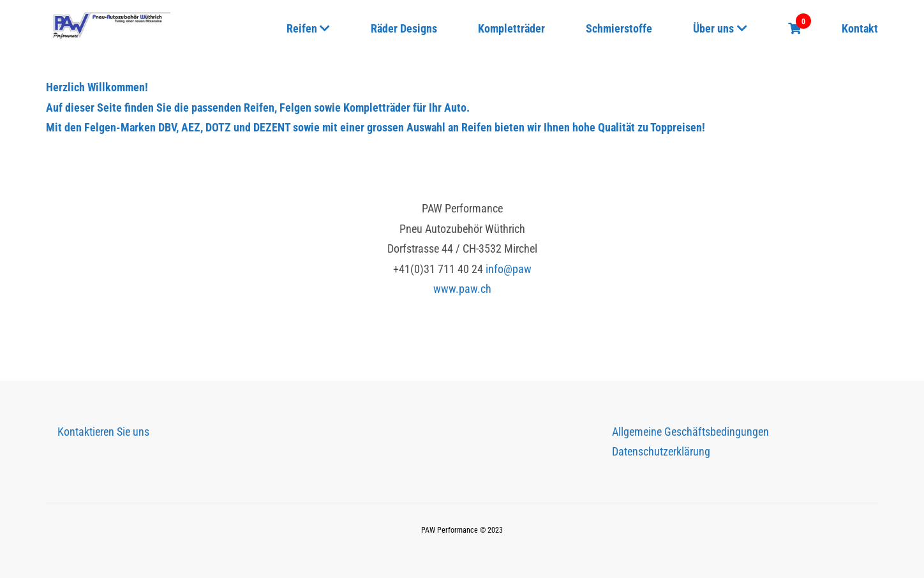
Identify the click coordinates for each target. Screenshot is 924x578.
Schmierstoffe (619, 28)
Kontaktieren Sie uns (103, 432)
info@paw (509, 269)
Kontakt (860, 28)
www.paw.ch (462, 289)
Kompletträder (511, 28)
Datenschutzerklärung (661, 451)
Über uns (713, 28)
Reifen (302, 28)
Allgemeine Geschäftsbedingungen (690, 432)
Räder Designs (404, 28)
